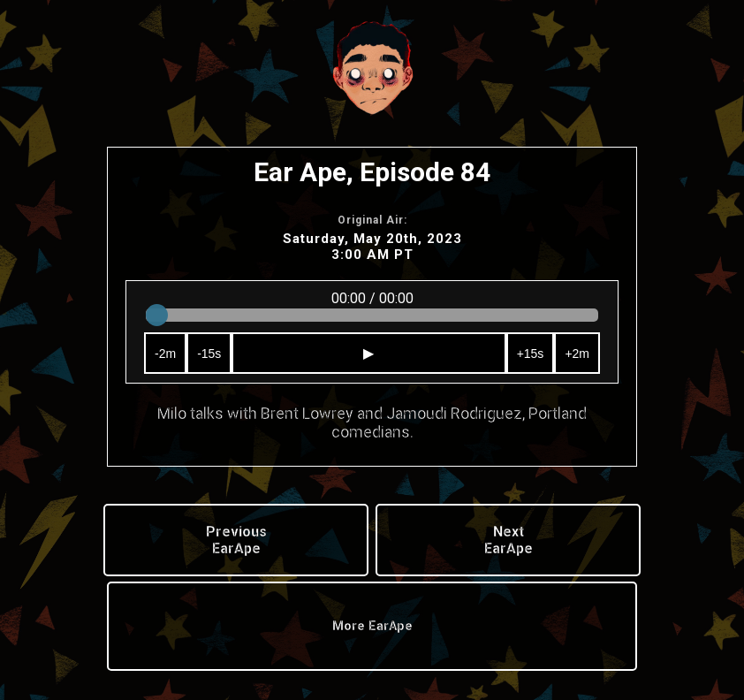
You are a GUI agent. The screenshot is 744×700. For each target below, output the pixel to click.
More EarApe (372, 626)
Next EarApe (509, 540)
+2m (577, 354)
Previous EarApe (236, 540)
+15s (531, 354)
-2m (165, 354)
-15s (209, 354)
